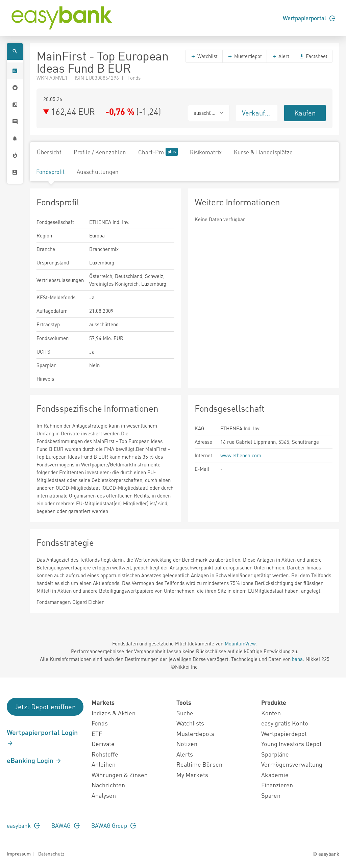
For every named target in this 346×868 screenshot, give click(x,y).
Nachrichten (108, 785)
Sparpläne (275, 754)
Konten (271, 713)
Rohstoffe (105, 754)
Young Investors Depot (291, 744)
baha (297, 659)
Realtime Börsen (199, 764)
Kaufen (305, 113)
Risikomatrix (206, 152)
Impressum (19, 853)
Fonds (100, 723)
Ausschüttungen (98, 172)
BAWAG (66, 825)
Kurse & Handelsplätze (263, 152)
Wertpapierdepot (284, 733)
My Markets (192, 775)
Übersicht (49, 152)
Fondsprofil (50, 172)
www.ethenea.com (241, 455)
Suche (185, 713)
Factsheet (313, 56)
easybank (23, 825)
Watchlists (190, 723)
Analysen (104, 795)
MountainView (240, 643)
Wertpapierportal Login (42, 737)
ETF (97, 733)
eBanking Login (34, 760)
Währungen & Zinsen (120, 775)
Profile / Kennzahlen (100, 152)
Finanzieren (277, 785)
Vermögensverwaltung (292, 764)
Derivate (103, 744)
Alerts (185, 754)
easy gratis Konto (285, 723)
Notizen (187, 744)
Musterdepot (245, 56)
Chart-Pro (158, 152)
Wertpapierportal (309, 18)
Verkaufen (257, 113)
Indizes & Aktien (114, 713)
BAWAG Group (114, 825)
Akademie (275, 775)
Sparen (271, 795)
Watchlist (204, 56)
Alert (280, 56)
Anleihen (104, 764)
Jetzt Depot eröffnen (45, 707)
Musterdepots (195, 733)
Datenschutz (51, 853)
